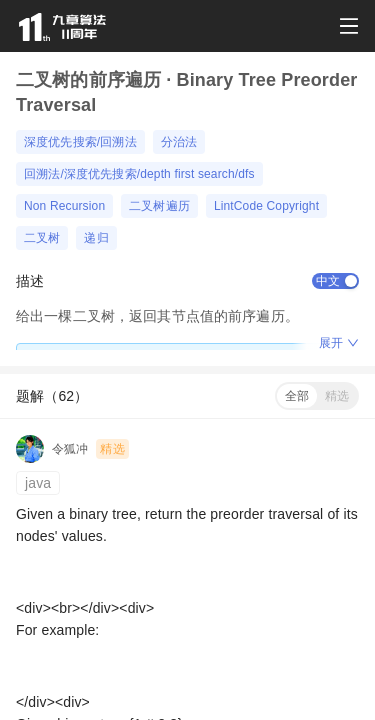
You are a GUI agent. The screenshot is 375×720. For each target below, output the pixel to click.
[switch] (335, 281)
